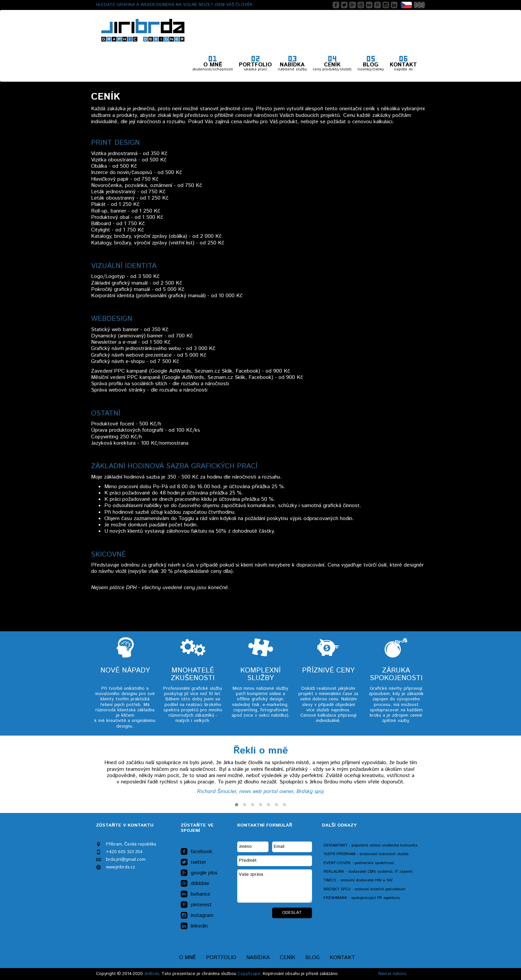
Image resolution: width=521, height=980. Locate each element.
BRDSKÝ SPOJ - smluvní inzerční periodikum (365, 889)
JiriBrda (152, 974)
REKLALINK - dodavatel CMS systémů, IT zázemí (368, 872)
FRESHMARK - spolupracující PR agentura (362, 898)
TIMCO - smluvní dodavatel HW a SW (358, 880)
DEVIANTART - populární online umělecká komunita (371, 845)
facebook (197, 852)
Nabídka (258, 958)
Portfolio (221, 958)
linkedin (194, 926)
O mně (188, 958)
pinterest (196, 905)
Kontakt (342, 958)
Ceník (288, 958)
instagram (197, 916)
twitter (193, 862)
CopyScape (249, 974)
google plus (199, 873)
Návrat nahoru (392, 974)
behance (196, 894)
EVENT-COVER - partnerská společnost (359, 863)
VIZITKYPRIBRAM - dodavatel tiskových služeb (366, 854)
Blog (313, 958)
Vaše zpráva (275, 886)
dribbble (195, 884)
